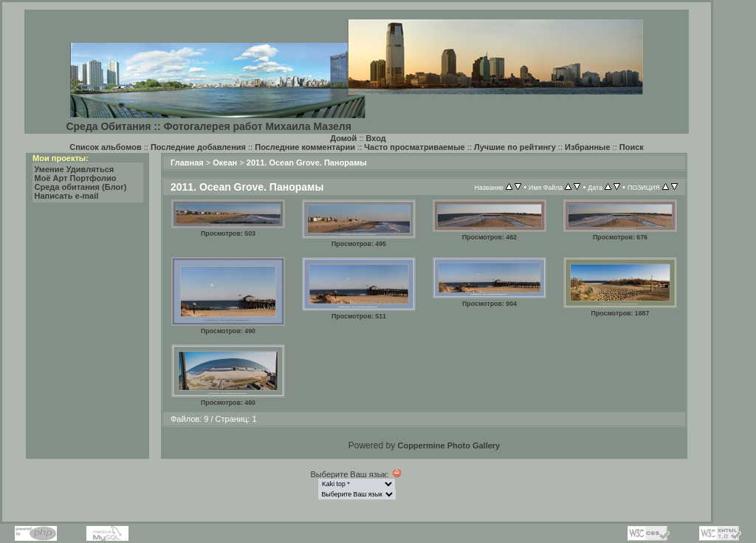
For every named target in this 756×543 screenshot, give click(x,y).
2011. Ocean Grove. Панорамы (307, 163)
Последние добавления (198, 147)
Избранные (588, 147)
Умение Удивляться (75, 169)
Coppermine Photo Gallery (449, 445)
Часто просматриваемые (414, 147)
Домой (343, 138)
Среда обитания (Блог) (81, 187)
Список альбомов (105, 147)
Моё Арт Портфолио (76, 178)
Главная (187, 163)
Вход (376, 138)
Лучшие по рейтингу (515, 147)
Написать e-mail (67, 196)
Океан (225, 163)
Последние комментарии (305, 147)
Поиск (632, 147)
